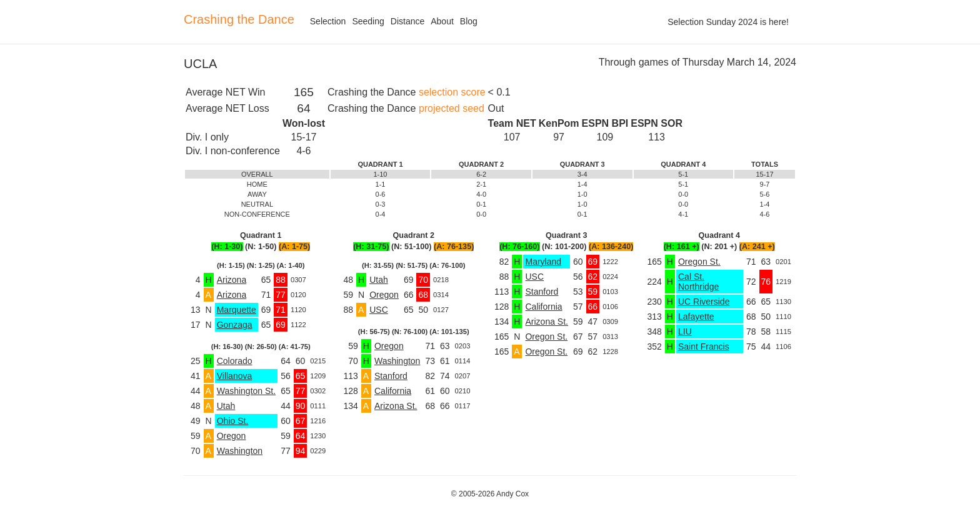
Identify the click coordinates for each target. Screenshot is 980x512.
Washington (240, 451)
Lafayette (696, 317)
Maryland (543, 262)
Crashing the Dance (239, 19)
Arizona (232, 280)
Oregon (232, 436)
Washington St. (246, 391)
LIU (685, 332)
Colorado (235, 361)
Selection (328, 21)
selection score (452, 92)
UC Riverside (704, 302)
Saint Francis (704, 347)
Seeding (368, 21)
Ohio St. (233, 421)
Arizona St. (396, 406)
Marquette (237, 310)
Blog (469, 21)
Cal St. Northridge (698, 282)
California (393, 391)
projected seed (452, 108)
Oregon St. (546, 337)
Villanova (235, 376)
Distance (407, 21)
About (442, 21)
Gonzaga (235, 325)
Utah (226, 406)
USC (379, 310)
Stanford (391, 376)
